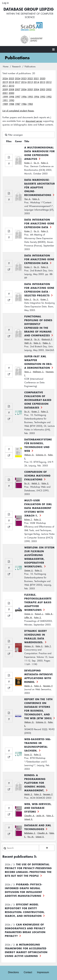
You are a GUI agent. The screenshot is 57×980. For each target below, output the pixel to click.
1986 (24, 104)
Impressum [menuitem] (43, 972)
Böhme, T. (28, 519)
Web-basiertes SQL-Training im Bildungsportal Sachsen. (38, 745)
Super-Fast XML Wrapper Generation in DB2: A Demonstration (38, 362)
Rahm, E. (45, 163)
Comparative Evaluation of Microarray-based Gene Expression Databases (38, 400)
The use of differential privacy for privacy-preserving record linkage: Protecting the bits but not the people (28, 870)
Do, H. (37, 163)
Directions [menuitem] (13, 972)
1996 (24, 97)
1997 (18, 97)
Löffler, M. (28, 617)
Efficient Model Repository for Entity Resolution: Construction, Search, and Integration (25, 910)
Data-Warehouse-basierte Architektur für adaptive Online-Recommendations (40, 187)
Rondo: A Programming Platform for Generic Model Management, (35, 783)
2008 (11, 89)
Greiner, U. (29, 570)
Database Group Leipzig (29, 9)
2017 (18, 82)
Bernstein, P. (48, 686)
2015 (30, 82)
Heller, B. (49, 614)
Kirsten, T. (28, 163)
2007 (18, 89)
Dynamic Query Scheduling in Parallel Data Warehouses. (36, 636)
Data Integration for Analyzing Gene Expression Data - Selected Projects (39, 290)
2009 (5, 89)
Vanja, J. (28, 372)
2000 (11, 93)
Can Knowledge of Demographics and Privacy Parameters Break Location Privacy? (25, 930)
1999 (5, 97)
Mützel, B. (28, 339)
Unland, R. (29, 819)
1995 (30, 97)
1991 (5, 100)
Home (6, 66)
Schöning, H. (41, 455)
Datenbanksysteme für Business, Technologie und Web (38, 445)
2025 (11, 78)
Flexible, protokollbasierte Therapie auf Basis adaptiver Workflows (38, 602)
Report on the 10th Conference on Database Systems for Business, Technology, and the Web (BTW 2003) (38, 709)
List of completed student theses (18, 111)
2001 (5, 93)
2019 (5, 82)
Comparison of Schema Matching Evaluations (37, 475)
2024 (18, 78)
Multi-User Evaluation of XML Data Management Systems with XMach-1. (38, 508)
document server (34, 121)
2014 (36, 82)
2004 (36, 89)
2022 (30, 78)
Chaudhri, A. (29, 816)
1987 (18, 104)
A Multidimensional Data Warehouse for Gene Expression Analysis (40, 153)
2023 (24, 78)
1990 (11, 100)
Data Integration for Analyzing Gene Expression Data (39, 223)
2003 (43, 89)
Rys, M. (31, 837)
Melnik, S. (36, 483)
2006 (24, 89)
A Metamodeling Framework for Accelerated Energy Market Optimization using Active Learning (26, 950)
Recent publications (18, 856)
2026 (5, 78)
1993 (43, 97)
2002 (49, 89)
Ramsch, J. (39, 614)
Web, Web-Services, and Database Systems (38, 808)
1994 (36, 97)
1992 (49, 97)
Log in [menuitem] (5, 3)
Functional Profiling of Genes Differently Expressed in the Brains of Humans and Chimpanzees (38, 326)
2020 (43, 78)
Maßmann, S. (38, 372)
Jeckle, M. (41, 816)
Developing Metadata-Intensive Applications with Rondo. (39, 676)
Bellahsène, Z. (30, 833)
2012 (49, 82)
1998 (11, 97)
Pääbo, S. (47, 343)
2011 (5, 86)
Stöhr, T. (48, 646)
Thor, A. (28, 199)
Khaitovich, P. (47, 339)
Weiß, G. (28, 343)
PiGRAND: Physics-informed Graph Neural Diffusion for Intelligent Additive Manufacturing (24, 890)
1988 (11, 104)
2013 (43, 82)
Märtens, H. (29, 646)
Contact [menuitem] (28, 972)
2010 (11, 86)
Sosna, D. (28, 754)
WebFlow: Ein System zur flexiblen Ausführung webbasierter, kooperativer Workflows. (39, 557)
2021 (36, 78)
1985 (30, 104)
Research (16, 66)
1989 (5, 104)
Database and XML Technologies (38, 827)
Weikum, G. (29, 455)
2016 (24, 82)
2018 (11, 82)
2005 (30, 89)
